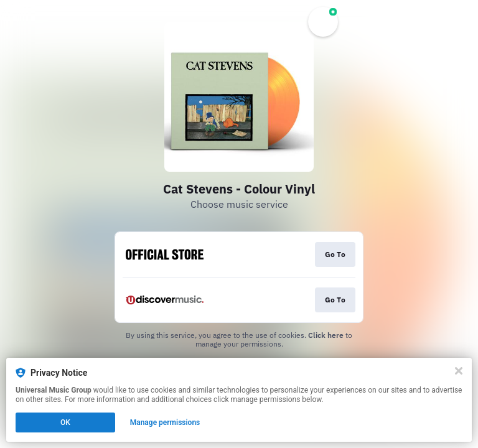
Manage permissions (165, 422)
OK (65, 422)
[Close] (459, 371)
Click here (326, 335)
